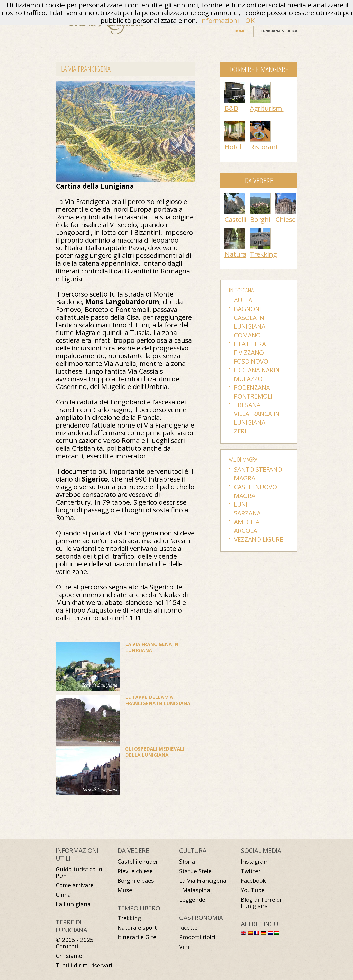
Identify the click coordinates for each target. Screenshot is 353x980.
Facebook (253, 880)
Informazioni (219, 20)
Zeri (240, 431)
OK (250, 20)
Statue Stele (195, 871)
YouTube (253, 890)
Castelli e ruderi (139, 861)
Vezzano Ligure (259, 539)
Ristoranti (265, 147)
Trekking (263, 254)
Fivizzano (249, 352)
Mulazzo (248, 379)
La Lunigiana (73, 904)
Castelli (235, 219)
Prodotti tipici (197, 937)
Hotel (233, 147)
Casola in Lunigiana (250, 322)
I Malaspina (195, 890)
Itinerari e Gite (137, 937)
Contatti (67, 946)
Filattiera (250, 344)
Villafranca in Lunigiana (257, 418)
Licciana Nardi (257, 370)
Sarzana (247, 513)
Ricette (188, 927)
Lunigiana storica (279, 31)
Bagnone (248, 309)
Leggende (192, 899)
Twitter (251, 871)
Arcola (246, 530)
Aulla (243, 300)
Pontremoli (253, 396)
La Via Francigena (203, 880)
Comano (247, 335)
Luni (241, 504)
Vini (184, 946)
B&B (231, 108)
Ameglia (247, 522)
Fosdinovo (251, 361)
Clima (63, 895)
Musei (126, 890)
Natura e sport (137, 927)
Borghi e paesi (137, 880)
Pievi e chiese (135, 871)
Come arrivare (75, 885)
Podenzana (252, 387)
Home (240, 31)
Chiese (286, 219)
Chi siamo (69, 956)
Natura (235, 254)
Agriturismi (267, 108)
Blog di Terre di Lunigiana (261, 903)
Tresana (247, 405)
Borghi (260, 219)
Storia (187, 861)
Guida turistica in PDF (79, 872)
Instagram (255, 861)
